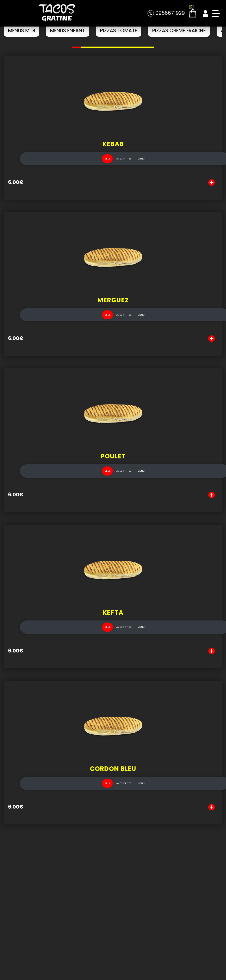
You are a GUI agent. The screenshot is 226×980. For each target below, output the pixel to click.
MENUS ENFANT (68, 31)
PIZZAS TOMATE (119, 31)
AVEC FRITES (124, 164)
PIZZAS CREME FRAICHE (179, 31)
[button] (77, 47)
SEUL (107, 164)
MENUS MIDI (22, 31)
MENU (141, 164)
